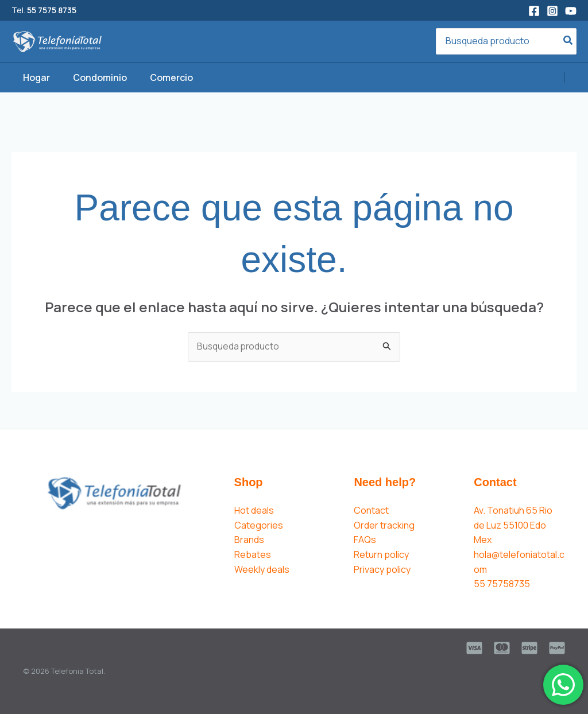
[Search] (568, 42)
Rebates (253, 555)
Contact (371, 511)
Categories (259, 526)
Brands (249, 540)
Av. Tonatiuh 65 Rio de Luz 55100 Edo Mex (513, 525)
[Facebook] (534, 11)
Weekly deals (262, 569)
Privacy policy (382, 569)
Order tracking (384, 526)
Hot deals (254, 511)
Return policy (381, 555)
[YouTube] (571, 11)
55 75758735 (502, 584)
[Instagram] (552, 11)
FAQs (365, 540)
